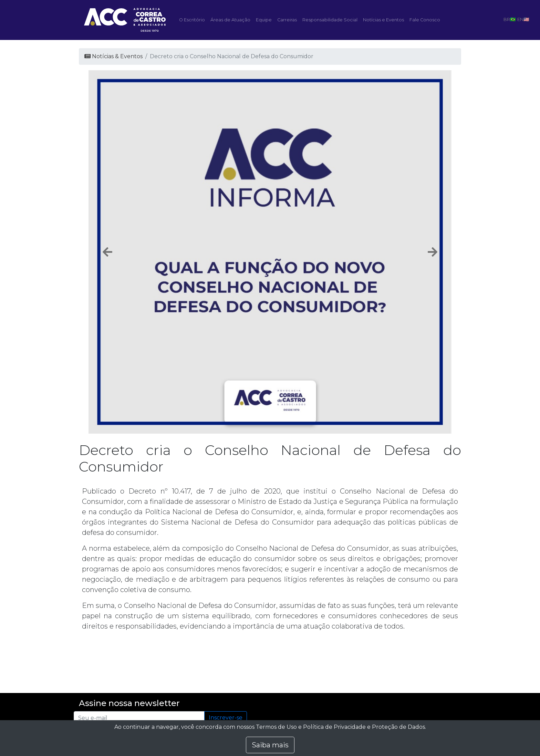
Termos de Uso (276, 727)
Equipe (264, 20)
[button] (108, 252)
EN (520, 19)
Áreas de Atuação (230, 20)
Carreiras (287, 20)
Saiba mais (270, 745)
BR (507, 19)
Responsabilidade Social (330, 20)
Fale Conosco (425, 20)
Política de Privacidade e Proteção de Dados (364, 727)
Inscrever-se (226, 718)
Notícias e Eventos (383, 20)
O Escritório (192, 20)
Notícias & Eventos (113, 56)
